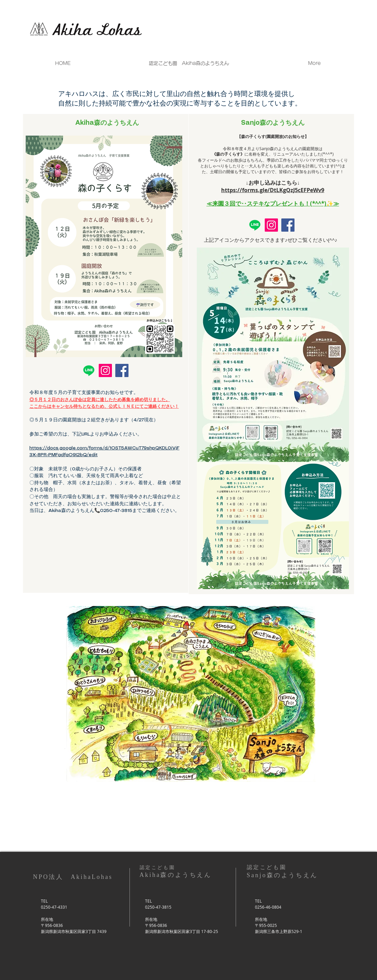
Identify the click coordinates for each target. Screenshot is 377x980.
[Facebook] (122, 370)
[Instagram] (105, 370)
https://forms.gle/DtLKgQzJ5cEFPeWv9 (273, 190)
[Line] (89, 370)
